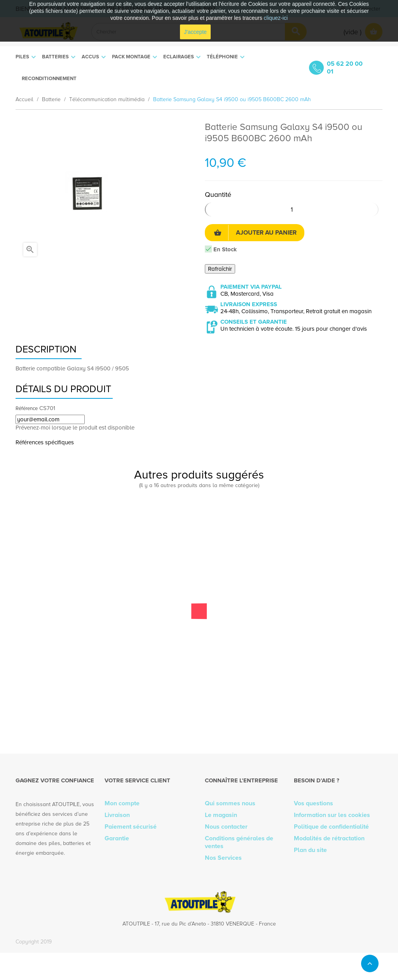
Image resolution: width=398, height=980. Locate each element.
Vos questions (313, 803)
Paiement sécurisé (131, 827)
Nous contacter (226, 827)
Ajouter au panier (255, 233)
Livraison (117, 815)
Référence (27, 408)
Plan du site (310, 850)
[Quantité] (292, 209)
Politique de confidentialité (331, 827)
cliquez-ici (276, 18)
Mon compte (122, 803)
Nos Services (223, 858)
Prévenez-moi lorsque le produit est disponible (75, 428)
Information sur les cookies (332, 815)
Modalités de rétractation (329, 838)
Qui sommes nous (230, 803)
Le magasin (221, 815)
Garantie (117, 838)
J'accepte (195, 32)
